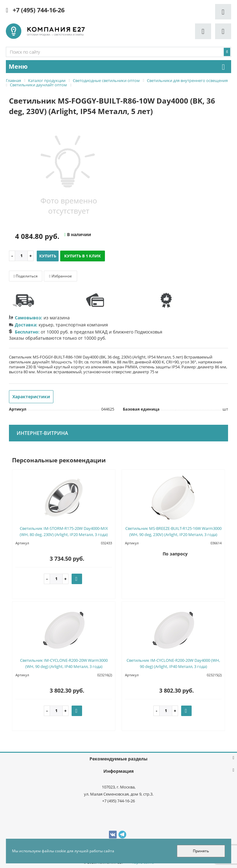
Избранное (60, 276)
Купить (48, 256)
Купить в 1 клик (83, 256)
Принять (201, 851)
